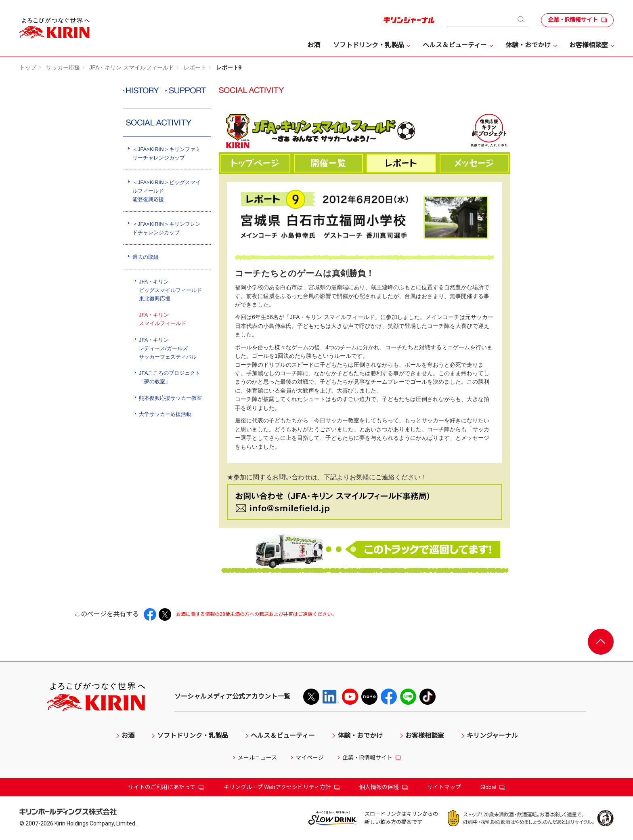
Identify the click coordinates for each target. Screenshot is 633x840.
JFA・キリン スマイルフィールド (132, 67)
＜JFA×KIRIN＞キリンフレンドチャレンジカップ (167, 228)
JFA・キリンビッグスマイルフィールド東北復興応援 (170, 290)
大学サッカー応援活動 (165, 414)
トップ (28, 67)
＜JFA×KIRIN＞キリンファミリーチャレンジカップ (167, 153)
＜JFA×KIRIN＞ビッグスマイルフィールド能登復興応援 (167, 191)
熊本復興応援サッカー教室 (170, 398)
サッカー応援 (63, 67)
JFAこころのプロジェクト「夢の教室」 (170, 377)
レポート (195, 67)
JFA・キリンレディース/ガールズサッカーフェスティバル (168, 348)
